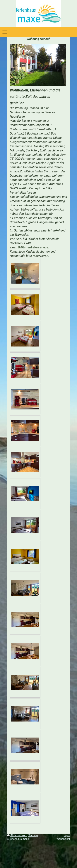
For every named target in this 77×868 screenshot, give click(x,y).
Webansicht (63, 839)
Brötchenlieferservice (33, 247)
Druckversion (17, 835)
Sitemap (33, 835)
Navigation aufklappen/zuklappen (38, 32)
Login (67, 835)
